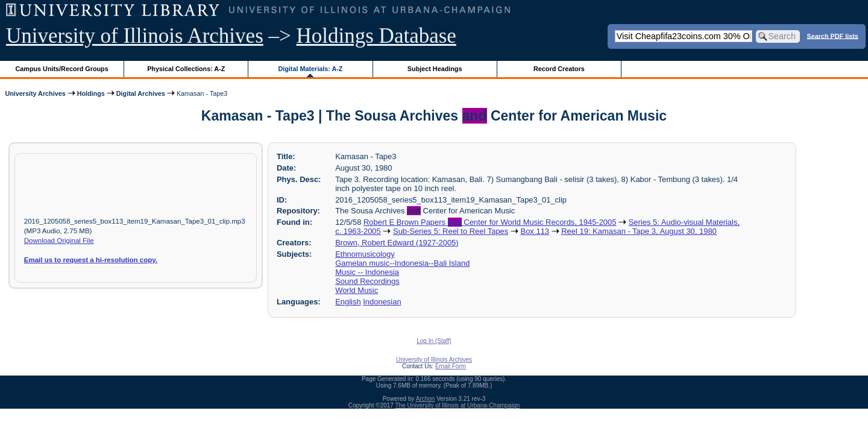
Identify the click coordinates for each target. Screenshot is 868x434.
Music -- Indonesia (367, 272)
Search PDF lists (833, 36)
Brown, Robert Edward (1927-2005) (397, 243)
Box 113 (535, 231)
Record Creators (559, 69)
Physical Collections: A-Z (186, 69)
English (348, 302)
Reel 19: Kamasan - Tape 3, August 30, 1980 (639, 231)
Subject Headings (435, 69)
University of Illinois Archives (135, 36)
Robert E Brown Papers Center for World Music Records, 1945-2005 (490, 222)
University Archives (35, 93)
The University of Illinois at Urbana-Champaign (458, 405)
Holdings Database (376, 36)
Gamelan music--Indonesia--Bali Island (402, 263)
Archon (426, 399)
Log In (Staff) (434, 341)
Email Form (451, 366)
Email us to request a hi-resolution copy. (91, 260)
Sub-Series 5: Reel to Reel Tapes (451, 231)
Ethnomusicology (365, 254)
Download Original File (59, 241)
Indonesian (382, 302)
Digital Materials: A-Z (310, 69)
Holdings (91, 93)
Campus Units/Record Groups (62, 69)
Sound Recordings (367, 281)
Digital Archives (141, 93)
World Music (357, 290)
